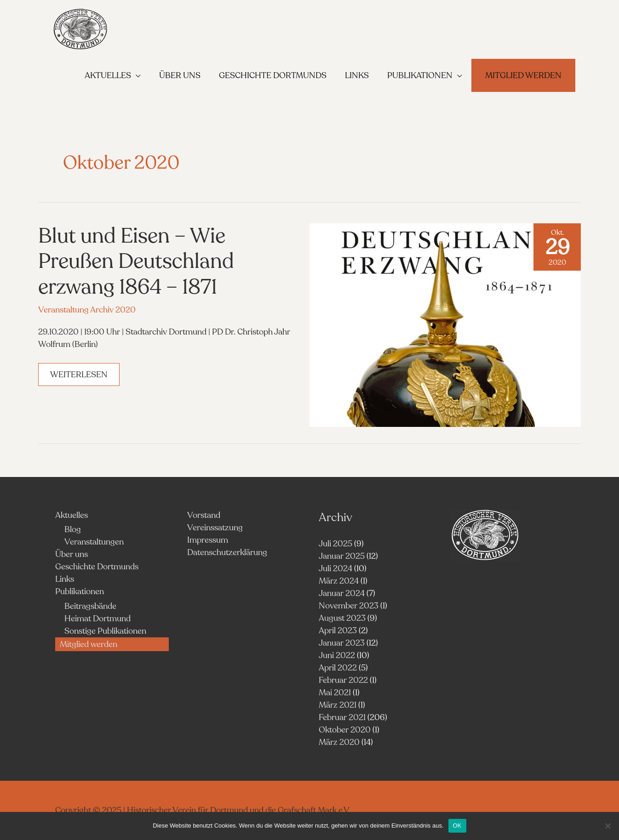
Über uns (72, 554)
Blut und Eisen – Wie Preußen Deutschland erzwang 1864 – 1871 (136, 261)
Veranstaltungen (94, 542)
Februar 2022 (343, 680)
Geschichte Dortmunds (97, 567)
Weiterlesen (80, 377)
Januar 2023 (342, 643)
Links (65, 579)
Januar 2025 (342, 556)
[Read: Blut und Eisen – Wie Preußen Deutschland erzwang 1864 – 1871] (445, 324)
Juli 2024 (335, 568)
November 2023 (349, 606)
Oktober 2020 (345, 730)
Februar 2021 (342, 717)
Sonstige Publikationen (105, 631)
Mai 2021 (335, 692)
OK (457, 826)
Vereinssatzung (215, 528)
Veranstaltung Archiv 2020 (87, 310)
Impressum (208, 540)
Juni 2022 (337, 655)
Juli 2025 (335, 544)
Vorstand (204, 515)
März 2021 (338, 705)
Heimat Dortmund (97, 619)
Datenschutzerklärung (227, 552)
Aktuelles (72, 515)
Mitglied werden (89, 644)
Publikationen (80, 591)
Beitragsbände (90, 606)
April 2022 (338, 668)
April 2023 (338, 630)
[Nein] (608, 826)
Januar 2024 (342, 593)
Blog (73, 529)
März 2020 (339, 742)
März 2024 (339, 581)
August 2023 (342, 618)
